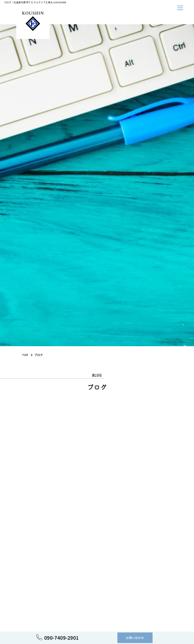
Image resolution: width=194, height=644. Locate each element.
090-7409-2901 (61, 638)
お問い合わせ (135, 638)
